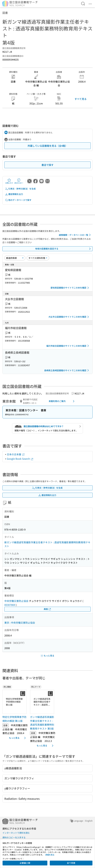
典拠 (47, 609)
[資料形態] (38, 258)
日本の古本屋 (16, 454)
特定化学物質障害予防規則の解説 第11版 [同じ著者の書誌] (14, 719)
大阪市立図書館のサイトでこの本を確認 (69, 317)
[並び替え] (15, 258)
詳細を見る (50, 855)
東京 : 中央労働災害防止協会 (20, 623)
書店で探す (47, 165)
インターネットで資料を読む (16, 833)
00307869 (10, 605)
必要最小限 (25, 863)
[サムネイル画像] (15, 702)
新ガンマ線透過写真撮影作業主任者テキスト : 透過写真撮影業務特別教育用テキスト (47, 544)
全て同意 (71, 863)
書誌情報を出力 (14, 194)
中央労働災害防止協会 (16, 601)
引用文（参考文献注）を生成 (20, 189)
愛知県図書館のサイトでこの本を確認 (70, 288)
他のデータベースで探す (18, 200)
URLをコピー (19, 181)
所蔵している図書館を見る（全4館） (48, 146)
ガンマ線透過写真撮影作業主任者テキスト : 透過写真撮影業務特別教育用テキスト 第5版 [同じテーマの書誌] (42, 723)
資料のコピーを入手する (14, 837)
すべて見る (81, 99)
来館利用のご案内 (62, 401)
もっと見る (18, 738)
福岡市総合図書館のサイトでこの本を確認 (68, 346)
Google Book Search (20, 459)
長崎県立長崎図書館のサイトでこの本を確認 (67, 370)
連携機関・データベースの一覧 (75, 235)
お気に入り (9, 181)
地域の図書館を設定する (63, 249)
